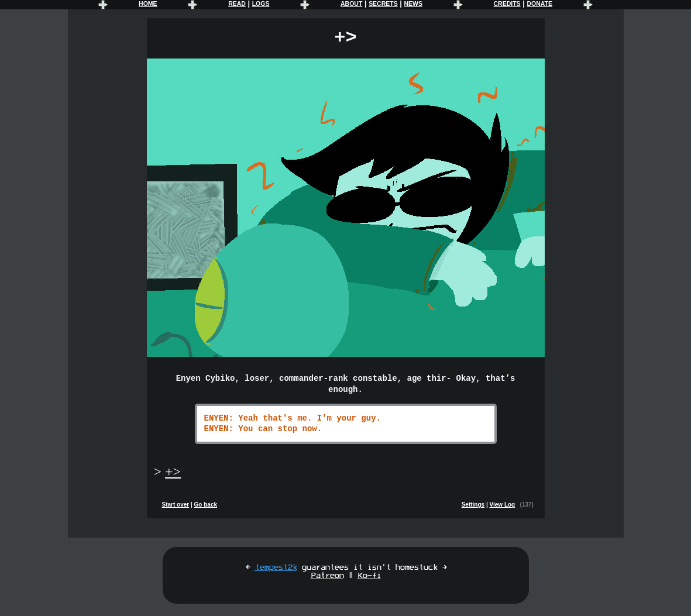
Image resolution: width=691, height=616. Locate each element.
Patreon (327, 576)
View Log (503, 505)
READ (237, 4)
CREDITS (507, 4)
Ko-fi (369, 576)
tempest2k (276, 567)
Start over (176, 505)
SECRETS (383, 4)
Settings (473, 505)
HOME (148, 4)
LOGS (261, 4)
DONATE (539, 4)
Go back (206, 505)
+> (173, 472)
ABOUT (351, 4)
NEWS (413, 4)
